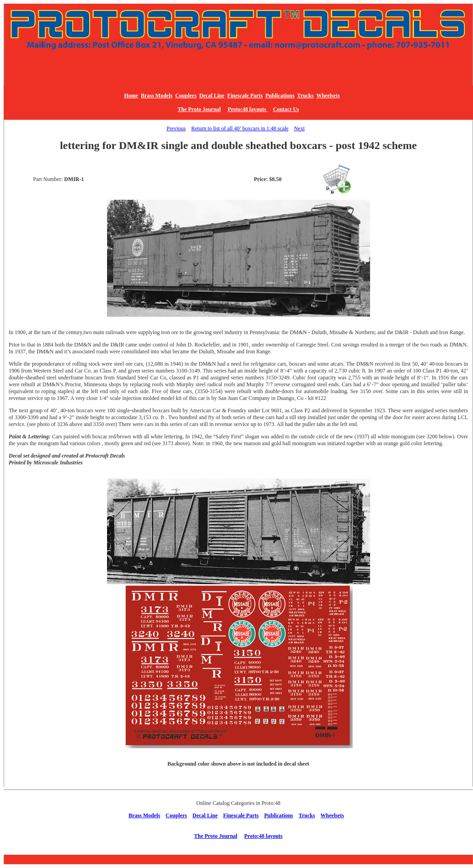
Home (131, 96)
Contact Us (286, 109)
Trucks (306, 96)
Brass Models (157, 96)
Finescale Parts (245, 96)
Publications (280, 96)
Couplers (186, 96)
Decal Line (212, 96)
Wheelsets (328, 96)
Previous (176, 128)
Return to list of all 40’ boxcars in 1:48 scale (240, 128)
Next (299, 128)
